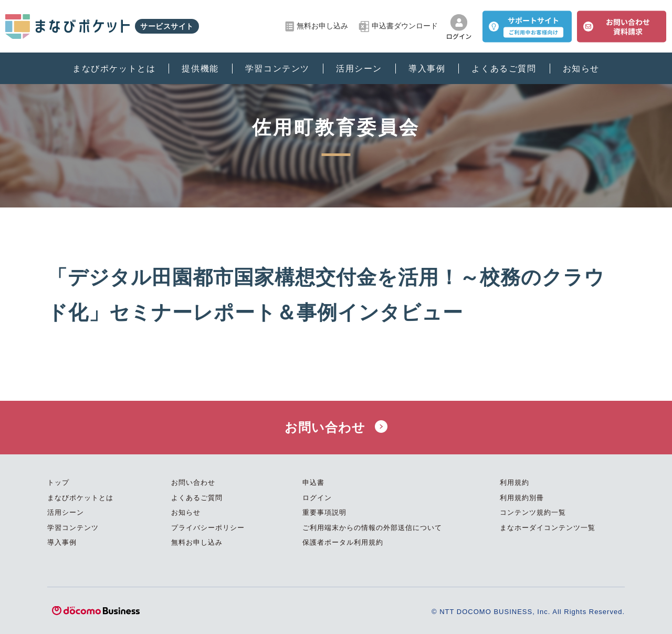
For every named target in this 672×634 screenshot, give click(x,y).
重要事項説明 (324, 512)
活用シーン (359, 69)
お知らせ (581, 69)
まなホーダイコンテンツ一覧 (548, 528)
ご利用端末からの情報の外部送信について (372, 528)
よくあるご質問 (504, 69)
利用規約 (514, 482)
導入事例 (427, 69)
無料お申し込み (317, 27)
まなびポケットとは (114, 69)
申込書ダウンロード (398, 27)
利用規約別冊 (522, 498)
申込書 (313, 482)
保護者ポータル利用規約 (343, 542)
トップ (58, 482)
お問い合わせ (336, 427)
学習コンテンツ (277, 69)
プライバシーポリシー (208, 528)
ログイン (317, 498)
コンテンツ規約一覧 (533, 512)
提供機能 (200, 69)
